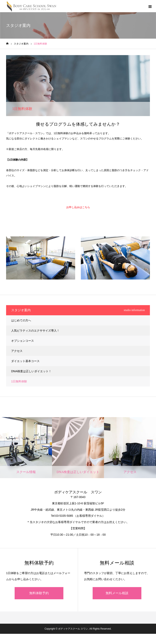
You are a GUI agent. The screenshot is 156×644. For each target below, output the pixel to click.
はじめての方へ (21, 320)
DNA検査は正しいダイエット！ (31, 371)
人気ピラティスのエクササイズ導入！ (35, 331)
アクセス (17, 351)
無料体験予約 (39, 593)
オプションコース (23, 341)
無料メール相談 (117, 593)
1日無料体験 (19, 381)
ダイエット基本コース (25, 361)
